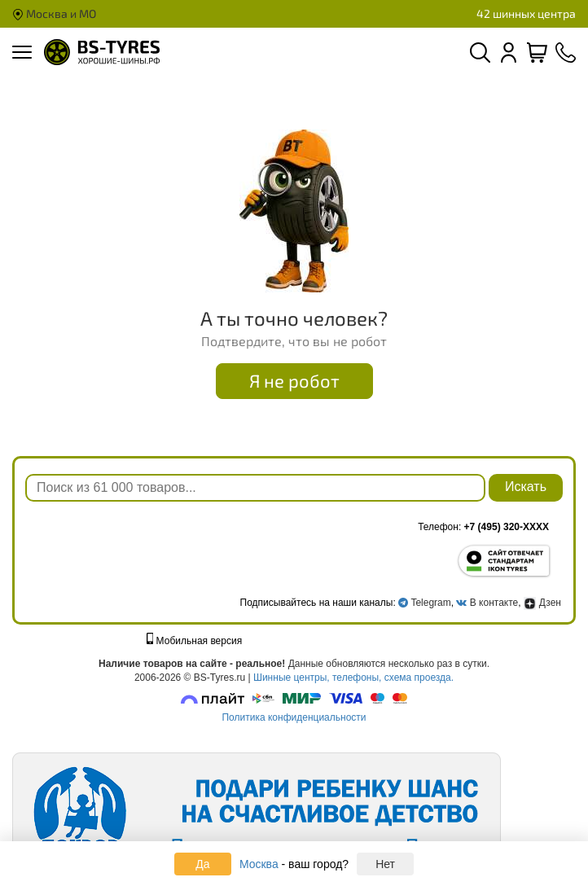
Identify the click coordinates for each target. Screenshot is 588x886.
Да (202, 864)
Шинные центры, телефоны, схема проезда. (353, 678)
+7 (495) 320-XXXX (507, 527)
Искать (526, 487)
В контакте (494, 603)
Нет (385, 864)
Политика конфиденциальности (294, 717)
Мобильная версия (195, 641)
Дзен (542, 603)
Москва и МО (54, 13)
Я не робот (294, 380)
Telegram (430, 603)
